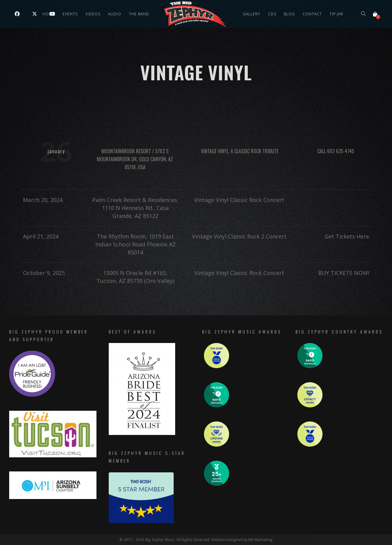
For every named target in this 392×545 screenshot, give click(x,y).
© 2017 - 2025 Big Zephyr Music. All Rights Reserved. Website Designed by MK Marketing (196, 540)
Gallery (252, 14)
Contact (312, 14)
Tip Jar (336, 14)
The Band (139, 14)
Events (70, 14)
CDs (272, 14)
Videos (93, 14)
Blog (289, 14)
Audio (115, 14)
